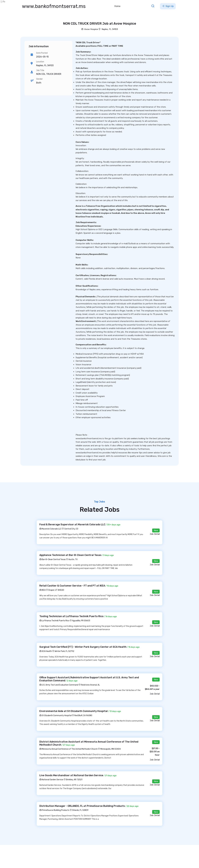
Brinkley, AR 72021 (74, 780)
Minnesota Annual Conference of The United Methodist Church (68, 749)
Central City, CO (71, 529)
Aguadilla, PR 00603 (81, 621)
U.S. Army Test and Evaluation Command (59, 685)
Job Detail (155, 534)
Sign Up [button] (168, 6)
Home (117, 6)
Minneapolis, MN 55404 (110, 749)
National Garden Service (51, 780)
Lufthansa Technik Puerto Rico (54, 621)
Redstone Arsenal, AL (90, 685)
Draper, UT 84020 (56, 590)
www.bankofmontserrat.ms (54, 6)
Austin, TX (73, 559)
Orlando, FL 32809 (80, 810)
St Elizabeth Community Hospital (55, 715)
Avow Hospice (90, 29)
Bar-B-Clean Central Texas (53, 559)
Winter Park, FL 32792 (64, 651)
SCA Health (46, 651)
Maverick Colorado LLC (50, 529)
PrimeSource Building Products (54, 810)
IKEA (42, 590)
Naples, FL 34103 (110, 29)
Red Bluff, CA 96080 (83, 715)
